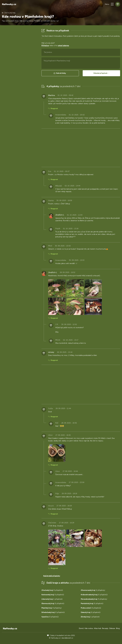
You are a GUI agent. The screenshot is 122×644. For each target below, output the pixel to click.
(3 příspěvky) (94, 599)
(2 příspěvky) (93, 590)
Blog (118, 628)
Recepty (105, 628)
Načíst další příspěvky (52, 576)
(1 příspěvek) (52, 599)
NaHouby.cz (9, 4)
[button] (112, 4)
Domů (81, 628)
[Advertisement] (20, 64)
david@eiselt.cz (67, 638)
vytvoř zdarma (63, 46)
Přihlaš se (45, 46)
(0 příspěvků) (52, 590)
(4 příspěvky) (52, 608)
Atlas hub (98, 628)
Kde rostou (89, 628)
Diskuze (112, 628)
